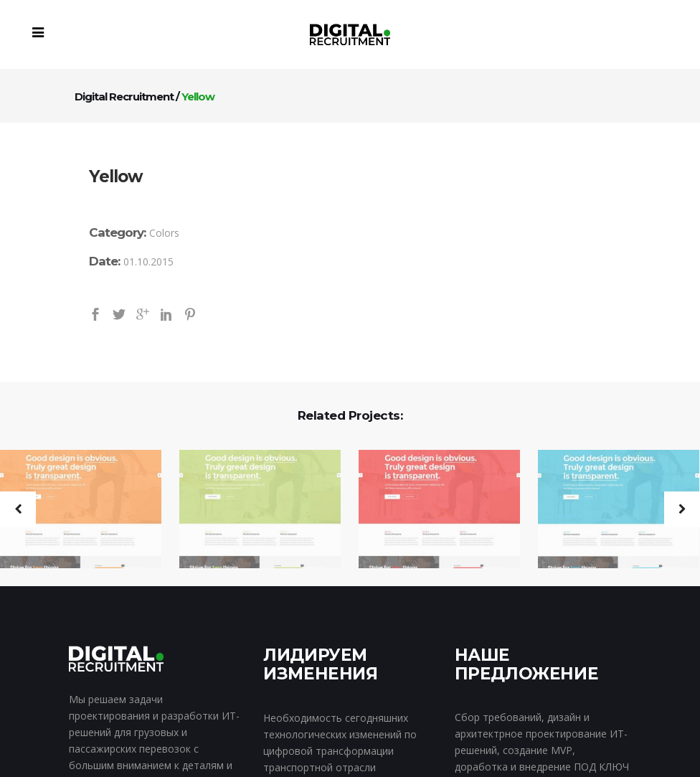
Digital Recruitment (124, 96)
